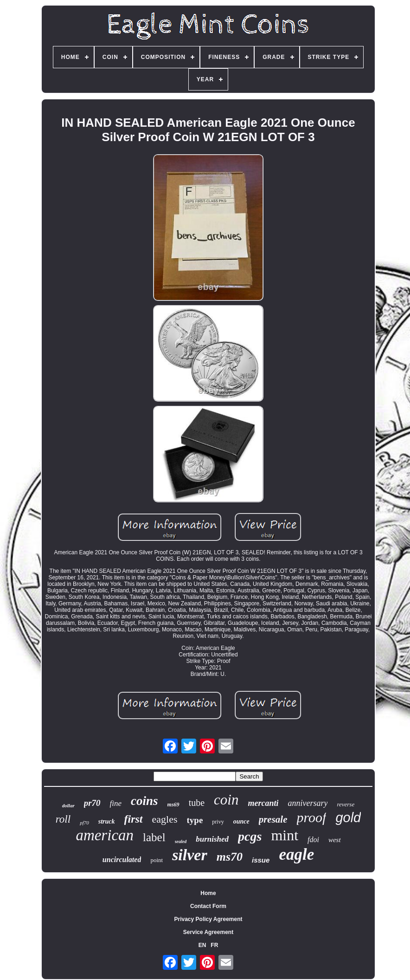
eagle (296, 854)
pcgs (250, 836)
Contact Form (208, 906)
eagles (165, 819)
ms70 (230, 857)
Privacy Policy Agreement (208, 919)
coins (144, 801)
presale (273, 819)
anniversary (307, 803)
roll (63, 819)
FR (214, 945)
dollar (68, 805)
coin (226, 800)
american (105, 835)
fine (116, 803)
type (195, 820)
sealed (181, 841)
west (335, 840)
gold (348, 818)
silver (190, 855)
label (154, 837)
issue (261, 860)
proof (312, 817)
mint (285, 835)
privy (218, 822)
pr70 (92, 803)
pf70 (84, 823)
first (134, 819)
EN (202, 945)
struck (107, 821)
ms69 (173, 805)
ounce (241, 821)
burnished (212, 839)
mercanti (263, 803)
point (157, 860)
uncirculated (122, 860)
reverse (346, 804)
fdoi (313, 840)
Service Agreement (208, 932)
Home (208, 893)
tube (197, 803)
